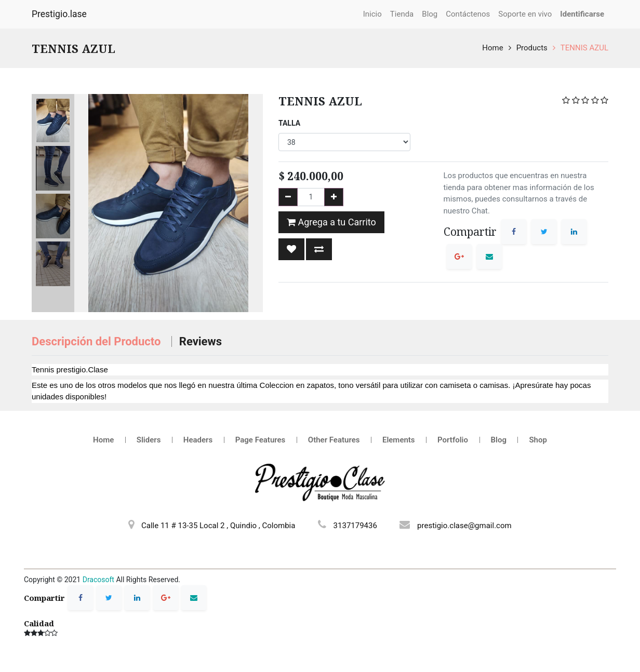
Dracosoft (98, 580)
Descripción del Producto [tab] (98, 341)
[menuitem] (372, 14)
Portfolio (453, 440)
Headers (198, 440)
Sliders (149, 440)
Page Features (261, 440)
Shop (538, 440)
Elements (399, 440)
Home (492, 48)
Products (532, 48)
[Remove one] (288, 197)
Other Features (334, 440)
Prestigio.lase (59, 14)
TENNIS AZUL (584, 48)
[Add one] (334, 197)
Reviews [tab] (201, 341)
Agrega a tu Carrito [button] (331, 222)
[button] (291, 249)
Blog (499, 440)
